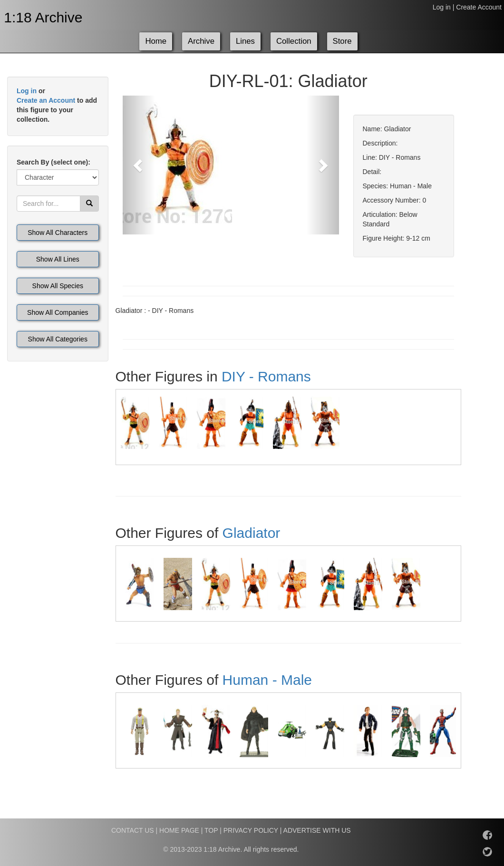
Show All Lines (58, 259)
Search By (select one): (53, 162)
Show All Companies (58, 312)
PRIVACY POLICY (251, 830)
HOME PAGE (179, 830)
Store (342, 41)
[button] (139, 165)
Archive (201, 41)
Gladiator (252, 533)
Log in (442, 7)
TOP (211, 830)
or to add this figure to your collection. (57, 105)
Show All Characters (58, 233)
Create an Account (46, 100)
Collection (294, 41)
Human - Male (267, 680)
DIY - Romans (266, 376)
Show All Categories (58, 339)
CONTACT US (133, 830)
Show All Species (58, 286)
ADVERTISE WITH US (317, 830)
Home (156, 41)
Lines (245, 41)
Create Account (479, 7)
